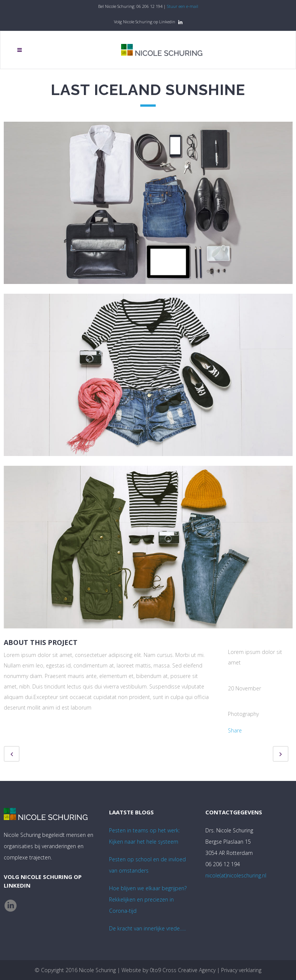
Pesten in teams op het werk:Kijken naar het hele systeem (144, 836)
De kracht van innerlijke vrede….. (147, 928)
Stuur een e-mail (183, 6)
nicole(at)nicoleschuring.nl (236, 875)
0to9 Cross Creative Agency (183, 970)
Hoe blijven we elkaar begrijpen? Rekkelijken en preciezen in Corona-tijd (148, 899)
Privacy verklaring (241, 970)
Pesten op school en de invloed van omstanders (147, 865)
